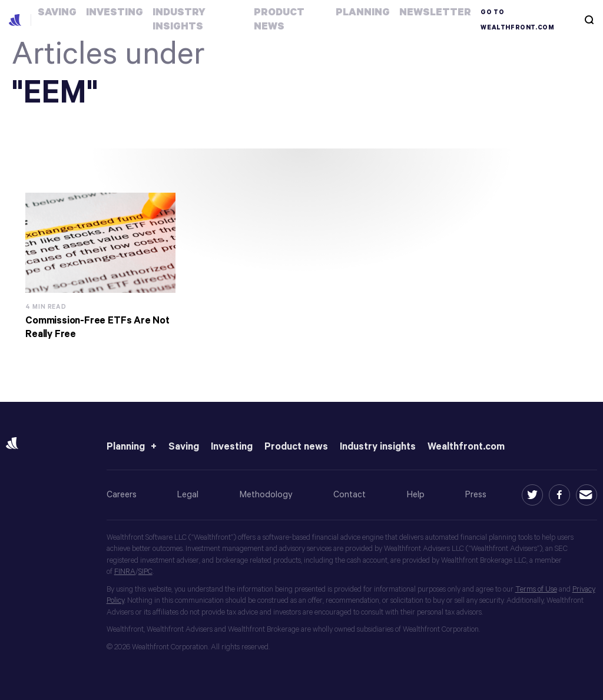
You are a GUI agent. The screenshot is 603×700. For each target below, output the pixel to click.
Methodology (266, 495)
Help (416, 495)
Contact (349, 495)
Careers (122, 495)
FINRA (125, 572)
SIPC (145, 572)
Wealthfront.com (466, 447)
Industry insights (378, 447)
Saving (184, 447)
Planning (126, 447)
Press (476, 495)
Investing (232, 447)
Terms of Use (536, 590)
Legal (188, 495)
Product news (296, 447)
